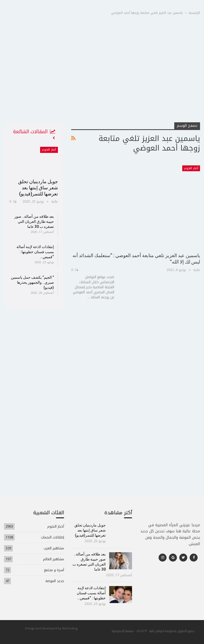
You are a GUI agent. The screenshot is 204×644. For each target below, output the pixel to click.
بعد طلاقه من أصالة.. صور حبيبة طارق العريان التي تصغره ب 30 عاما (34, 221)
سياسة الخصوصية (123, 631)
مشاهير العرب (54, 548)
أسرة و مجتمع (54, 570)
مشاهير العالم (54, 559)
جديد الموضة (55, 581)
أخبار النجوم (191, 168)
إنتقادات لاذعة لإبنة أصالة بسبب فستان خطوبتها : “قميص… (35, 252)
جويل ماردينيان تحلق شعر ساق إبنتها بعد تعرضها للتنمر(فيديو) (38, 188)
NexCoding (70, 628)
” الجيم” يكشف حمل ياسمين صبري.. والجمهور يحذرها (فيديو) (32, 282)
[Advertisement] (102, 82)
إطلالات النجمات (52, 537)
